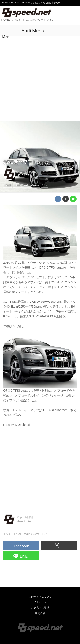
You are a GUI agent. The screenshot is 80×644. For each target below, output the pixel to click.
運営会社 (40, 613)
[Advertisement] (40, 79)
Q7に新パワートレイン (27, 162)
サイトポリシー (40, 602)
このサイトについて (40, 597)
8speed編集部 (25, 172)
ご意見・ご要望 (40, 608)
